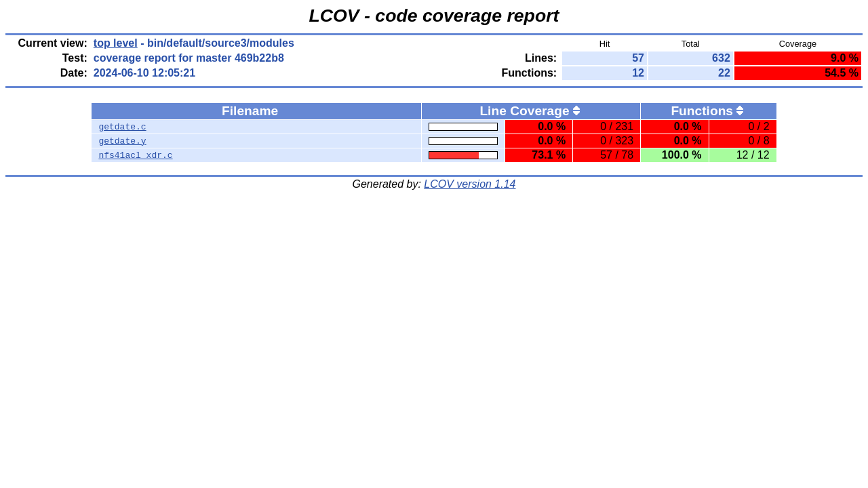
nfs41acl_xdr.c (135, 155)
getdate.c (122, 127)
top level (116, 43)
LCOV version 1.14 (470, 184)
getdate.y (122, 141)
